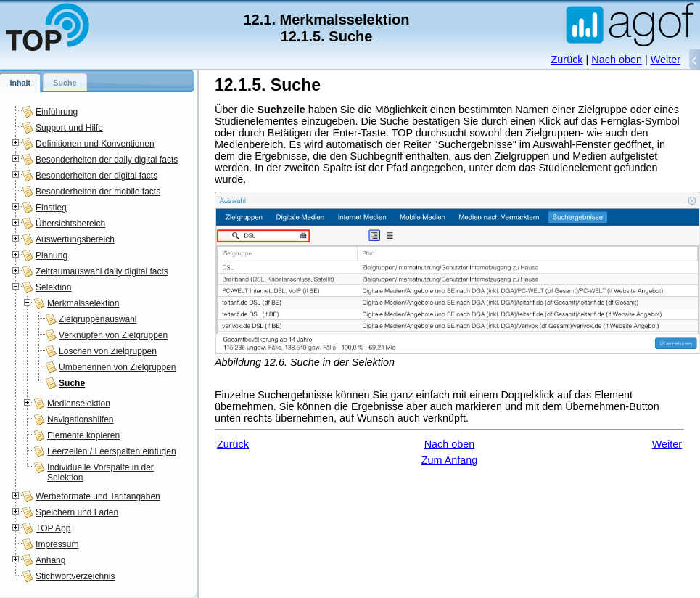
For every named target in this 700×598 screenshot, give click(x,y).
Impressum (57, 544)
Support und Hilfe (69, 128)
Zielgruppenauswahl (98, 319)
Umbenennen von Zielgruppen (117, 367)
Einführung (57, 112)
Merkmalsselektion (83, 303)
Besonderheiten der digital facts (96, 176)
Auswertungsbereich (75, 239)
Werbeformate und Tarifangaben (98, 496)
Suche (72, 383)
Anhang (50, 560)
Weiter (666, 60)
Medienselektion (79, 404)
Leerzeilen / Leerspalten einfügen (111, 451)
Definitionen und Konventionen (95, 144)
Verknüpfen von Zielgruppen (113, 335)
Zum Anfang (450, 460)
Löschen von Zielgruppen (108, 351)
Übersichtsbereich (70, 224)
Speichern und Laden (77, 512)
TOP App (53, 528)
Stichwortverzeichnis (75, 576)
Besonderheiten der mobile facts (98, 192)
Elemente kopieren (83, 435)
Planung (52, 255)
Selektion (53, 287)
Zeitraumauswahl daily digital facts (102, 271)
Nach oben (617, 60)
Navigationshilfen (80, 419)
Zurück (567, 60)
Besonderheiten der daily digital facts (107, 160)
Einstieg (51, 208)
